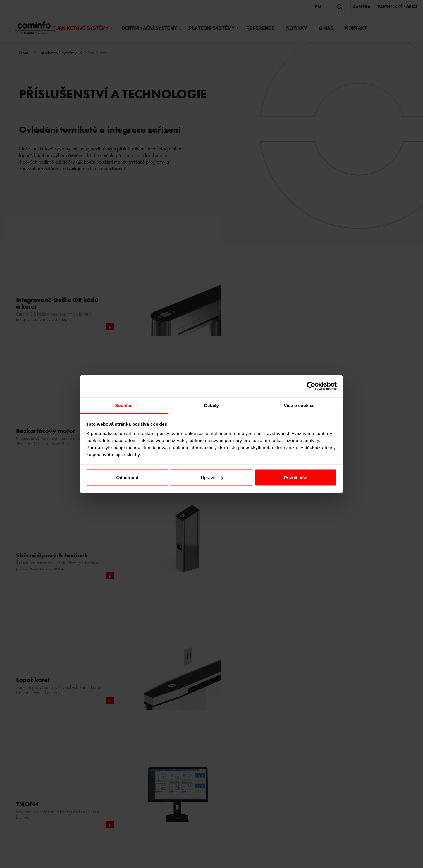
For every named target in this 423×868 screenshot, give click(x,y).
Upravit (212, 478)
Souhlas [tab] (124, 405)
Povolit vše (296, 478)
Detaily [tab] (211, 405)
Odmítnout (128, 478)
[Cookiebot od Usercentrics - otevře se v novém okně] (311, 386)
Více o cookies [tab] (299, 405)
